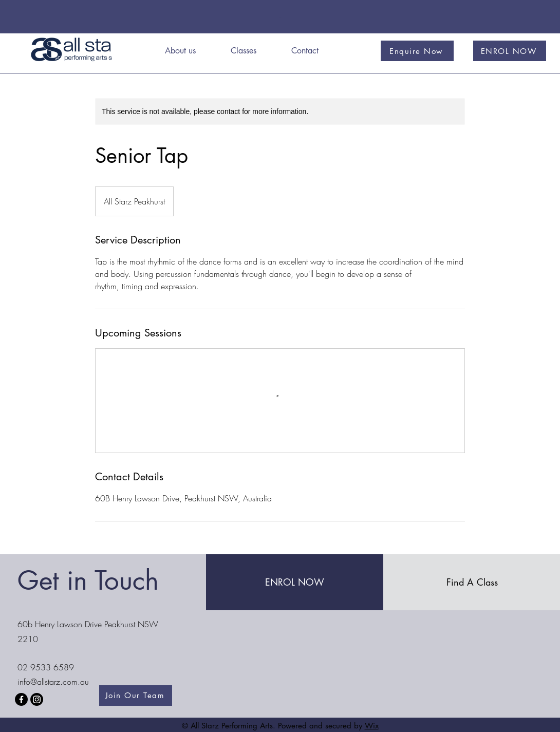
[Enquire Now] (417, 51)
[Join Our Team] (136, 696)
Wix (372, 726)
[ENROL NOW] (510, 51)
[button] (253, 51)
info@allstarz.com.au (53, 682)
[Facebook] (21, 699)
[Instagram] (37, 699)
